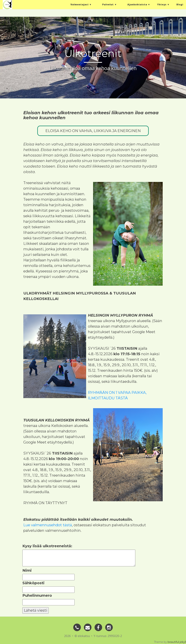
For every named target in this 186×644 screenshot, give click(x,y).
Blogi (180, 5)
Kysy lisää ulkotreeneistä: (47, 546)
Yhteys (162, 5)
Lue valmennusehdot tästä (48, 525)
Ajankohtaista (137, 5)
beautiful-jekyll (177, 642)
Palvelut (108, 5)
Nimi (27, 570)
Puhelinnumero (37, 595)
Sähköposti (33, 583)
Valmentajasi (80, 5)
